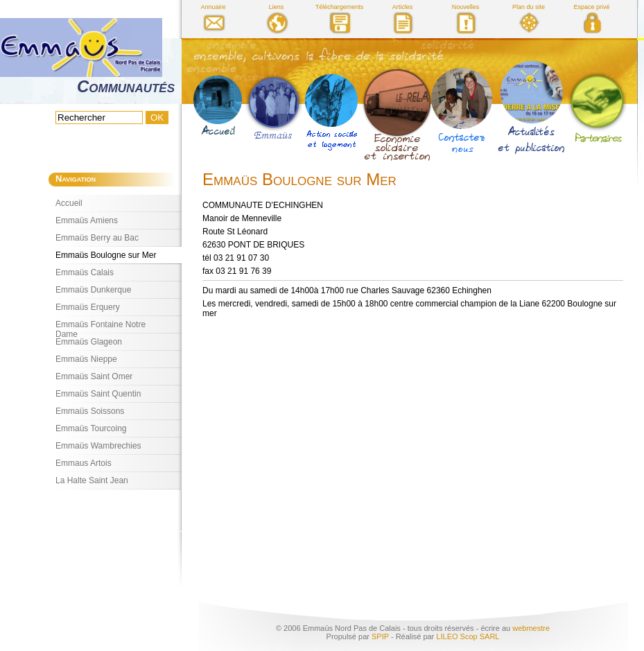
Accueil (69, 203)
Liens (277, 7)
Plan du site (529, 7)
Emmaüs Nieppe (86, 359)
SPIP (380, 636)
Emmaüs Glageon (89, 342)
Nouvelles (466, 7)
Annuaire (213, 7)
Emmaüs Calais (85, 272)
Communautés (126, 86)
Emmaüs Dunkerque (93, 290)
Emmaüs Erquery (88, 307)
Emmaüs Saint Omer (94, 376)
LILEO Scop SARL (468, 636)
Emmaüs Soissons (90, 411)
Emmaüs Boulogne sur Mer (106, 255)
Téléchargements (340, 7)
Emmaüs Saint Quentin (98, 394)
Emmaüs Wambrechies (98, 446)
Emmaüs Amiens (87, 220)
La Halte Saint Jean (92, 480)
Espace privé (591, 7)
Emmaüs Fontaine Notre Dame (101, 327)
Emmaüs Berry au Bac (97, 238)
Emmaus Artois (84, 463)
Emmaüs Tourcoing (91, 428)
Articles (403, 7)
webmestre (531, 628)
